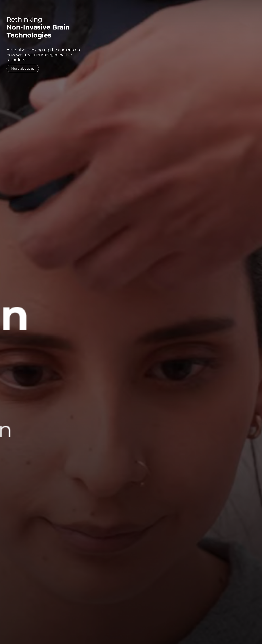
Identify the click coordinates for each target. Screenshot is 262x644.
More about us (29, 69)
